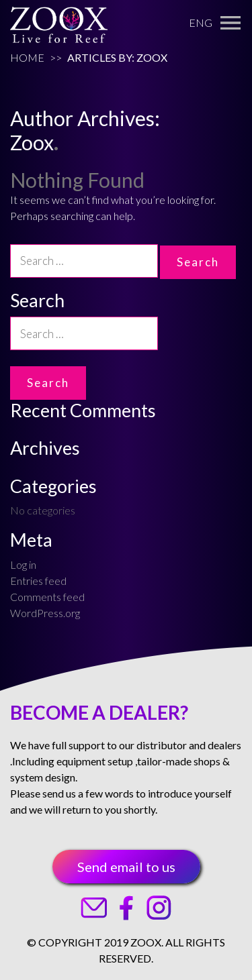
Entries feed (38, 581)
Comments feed (47, 597)
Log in (23, 564)
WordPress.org (45, 613)
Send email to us (126, 867)
